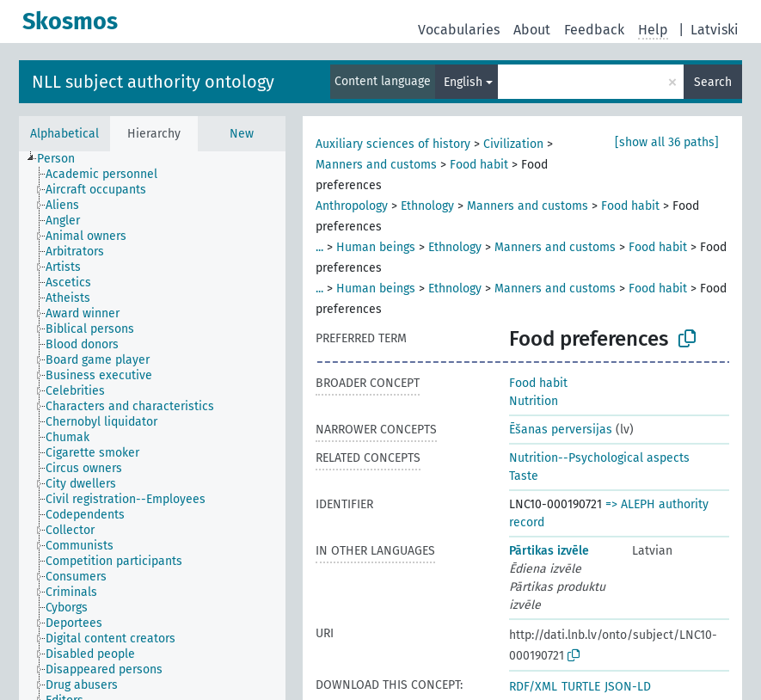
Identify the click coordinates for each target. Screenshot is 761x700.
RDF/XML (533, 687)
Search (713, 82)
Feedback (594, 30)
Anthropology (352, 206)
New (242, 134)
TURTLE (581, 687)
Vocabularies (459, 30)
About (532, 30)
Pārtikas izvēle (549, 551)
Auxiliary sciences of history (393, 144)
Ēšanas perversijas (561, 430)
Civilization (513, 144)
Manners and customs (376, 165)
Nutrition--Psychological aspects (599, 458)
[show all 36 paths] (667, 142)
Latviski (715, 30)
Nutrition (534, 401)
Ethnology (427, 206)
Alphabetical (64, 134)
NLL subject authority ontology (153, 82)
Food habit (479, 165)
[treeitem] (63, 159)
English (463, 82)
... (319, 247)
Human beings (376, 247)
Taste (524, 476)
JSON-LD (628, 687)
